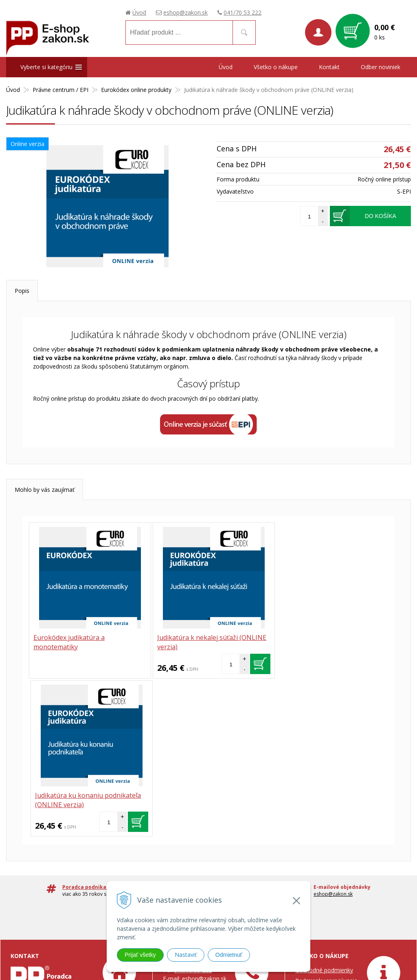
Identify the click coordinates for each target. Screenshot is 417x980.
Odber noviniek (381, 67)
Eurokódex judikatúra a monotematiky (69, 642)
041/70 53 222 (243, 12)
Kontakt (329, 67)
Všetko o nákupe (276, 67)
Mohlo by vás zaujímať (45, 490)
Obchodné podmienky (324, 812)
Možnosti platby (316, 861)
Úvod (139, 12)
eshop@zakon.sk (185, 12)
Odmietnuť (229, 955)
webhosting (360, 955)
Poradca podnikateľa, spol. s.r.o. (53, 838)
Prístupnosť (310, 909)
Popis (22, 291)
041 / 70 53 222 (239, 736)
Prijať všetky (140, 955)
